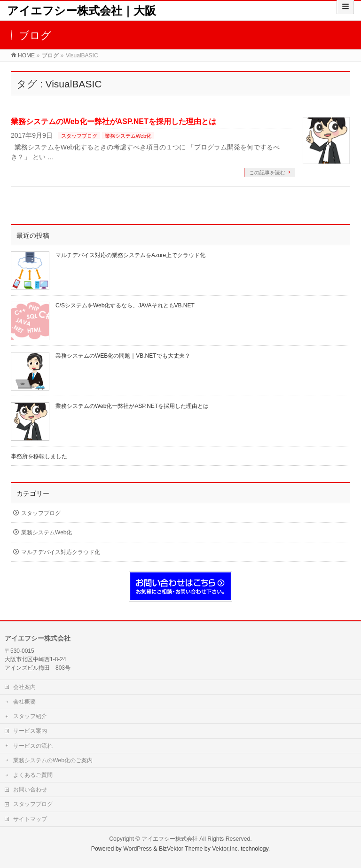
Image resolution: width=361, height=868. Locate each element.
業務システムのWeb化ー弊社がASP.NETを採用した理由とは (114, 121)
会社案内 (24, 687)
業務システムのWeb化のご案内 (53, 760)
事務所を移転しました (39, 456)
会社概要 (24, 702)
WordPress (137, 849)
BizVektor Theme (181, 849)
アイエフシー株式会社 (170, 839)
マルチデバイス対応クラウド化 (61, 552)
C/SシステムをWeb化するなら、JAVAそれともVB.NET (125, 305)
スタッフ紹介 (30, 716)
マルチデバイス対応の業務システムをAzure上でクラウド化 (130, 255)
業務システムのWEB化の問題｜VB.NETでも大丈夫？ (123, 356)
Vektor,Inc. (226, 849)
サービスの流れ (33, 746)
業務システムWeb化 (128, 136)
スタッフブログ (79, 136)
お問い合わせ (30, 790)
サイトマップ (30, 819)
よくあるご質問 (33, 775)
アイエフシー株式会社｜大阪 (82, 11)
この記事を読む (267, 172)
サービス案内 (30, 731)
